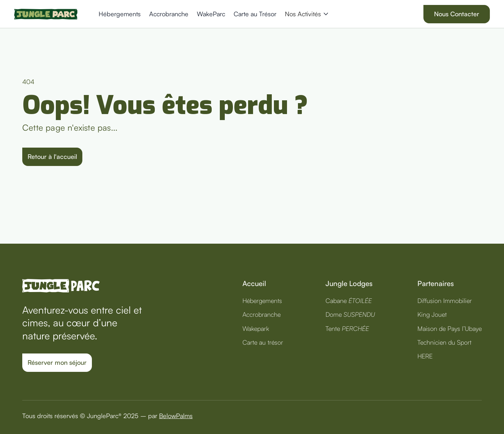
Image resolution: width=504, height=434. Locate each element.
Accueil (254, 283)
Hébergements (120, 14)
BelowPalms (176, 416)
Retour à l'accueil (52, 156)
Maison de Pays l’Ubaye (450, 328)
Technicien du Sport (444, 342)
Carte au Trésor (255, 14)
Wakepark (256, 328)
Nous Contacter (457, 14)
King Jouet (432, 314)
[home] (46, 14)
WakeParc (211, 14)
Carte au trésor (263, 342)
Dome (350, 314)
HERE (425, 356)
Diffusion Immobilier (445, 301)
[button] (306, 14)
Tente (347, 328)
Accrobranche (169, 14)
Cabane (349, 301)
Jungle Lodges (349, 283)
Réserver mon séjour (57, 362)
